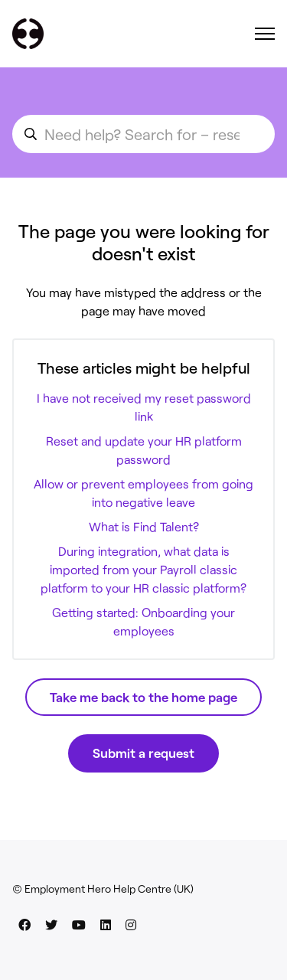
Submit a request (143, 753)
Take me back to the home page (143, 697)
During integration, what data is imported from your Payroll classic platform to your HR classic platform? (143, 569)
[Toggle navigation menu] (265, 34)
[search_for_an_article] (143, 134)
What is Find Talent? (144, 526)
